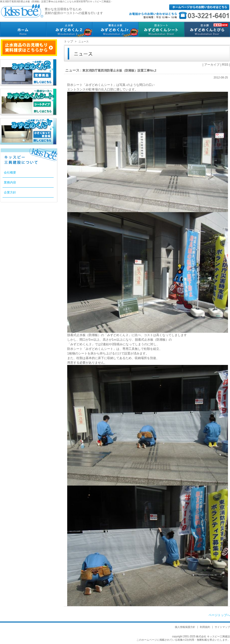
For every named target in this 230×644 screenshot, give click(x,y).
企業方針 (10, 192)
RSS (225, 65)
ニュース (72, 70)
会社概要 (10, 172)
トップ (68, 41)
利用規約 (205, 627)
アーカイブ (212, 65)
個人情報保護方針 (185, 627)
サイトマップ (222, 627)
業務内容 (10, 182)
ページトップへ (219, 615)
